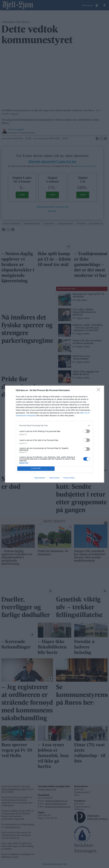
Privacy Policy (69, 478)
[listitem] (55, 426)
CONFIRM (36, 469)
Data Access (54, 478)
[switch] (87, 431)
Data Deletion (40, 478)
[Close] (99, 390)
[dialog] (55, 434)
